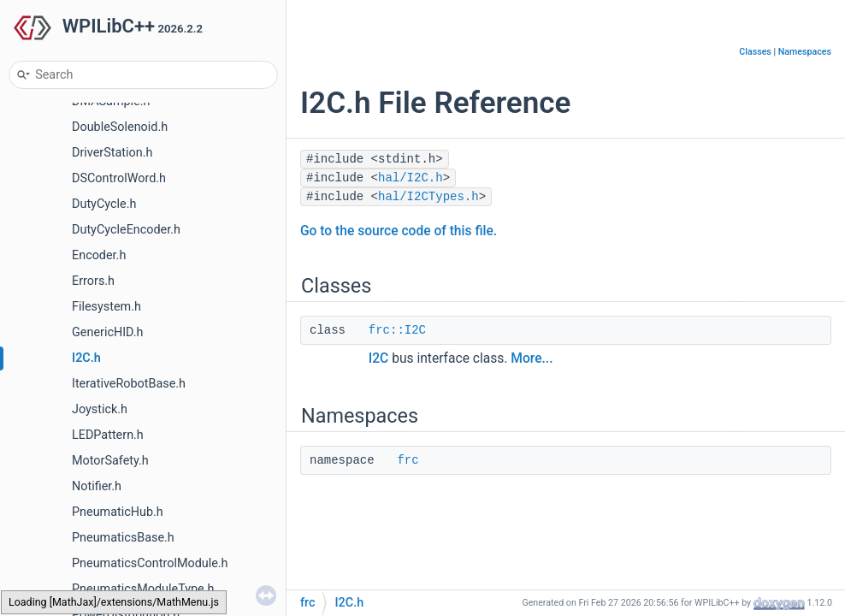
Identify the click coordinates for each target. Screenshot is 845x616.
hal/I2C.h (411, 178)
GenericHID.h (108, 332)
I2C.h (86, 358)
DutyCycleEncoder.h (126, 230)
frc (408, 460)
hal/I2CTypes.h (428, 197)
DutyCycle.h (104, 204)
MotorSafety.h (110, 461)
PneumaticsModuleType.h (143, 589)
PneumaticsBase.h (123, 538)
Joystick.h (100, 409)
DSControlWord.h (119, 178)
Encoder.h (99, 255)
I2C (378, 358)
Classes (755, 52)
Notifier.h (97, 486)
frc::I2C (397, 330)
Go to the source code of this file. (399, 231)
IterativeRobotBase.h (129, 384)
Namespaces (805, 52)
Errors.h (93, 281)
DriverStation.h (112, 153)
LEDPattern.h (108, 435)
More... (532, 358)
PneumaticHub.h (118, 512)
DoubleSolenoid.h (120, 127)
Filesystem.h (106, 307)
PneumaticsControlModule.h (150, 563)
